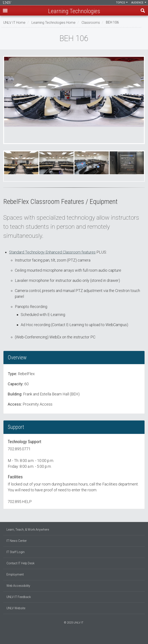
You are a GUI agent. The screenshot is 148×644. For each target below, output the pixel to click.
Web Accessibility (18, 586)
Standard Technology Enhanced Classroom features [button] (52, 252)
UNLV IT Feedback (19, 597)
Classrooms (91, 22)
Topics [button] (122, 3)
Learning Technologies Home (54, 22)
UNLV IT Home (14, 22)
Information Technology (7, 3)
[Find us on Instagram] (72, 637)
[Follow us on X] (76, 637)
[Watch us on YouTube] (78, 637)
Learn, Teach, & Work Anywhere (28, 530)
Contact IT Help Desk (20, 563)
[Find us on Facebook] (70, 637)
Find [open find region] (143, 11)
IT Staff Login (16, 552)
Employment (15, 574)
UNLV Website (16, 608)
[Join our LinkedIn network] (74, 637)
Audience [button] (139, 3)
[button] (5, 11)
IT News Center (17, 541)
